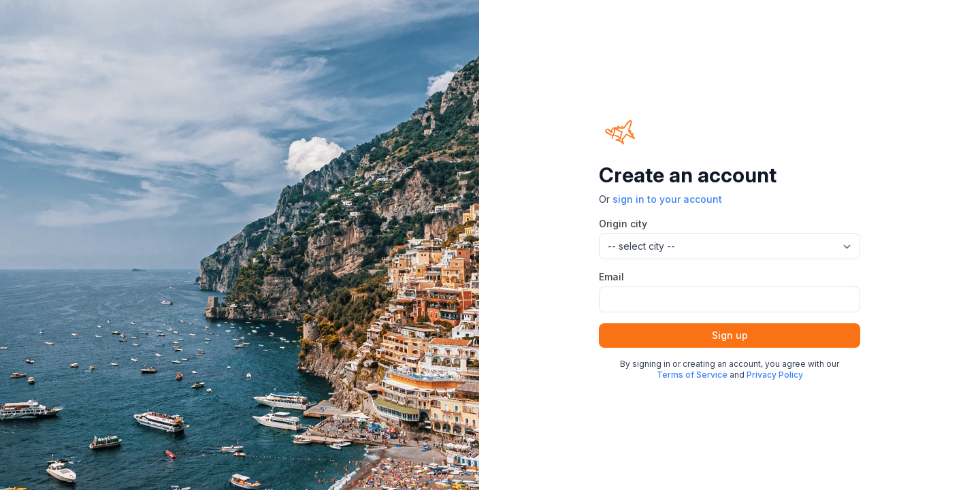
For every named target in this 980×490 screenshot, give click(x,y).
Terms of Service (692, 375)
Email (611, 277)
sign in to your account (667, 199)
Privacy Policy (775, 375)
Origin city (623, 224)
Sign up (730, 335)
